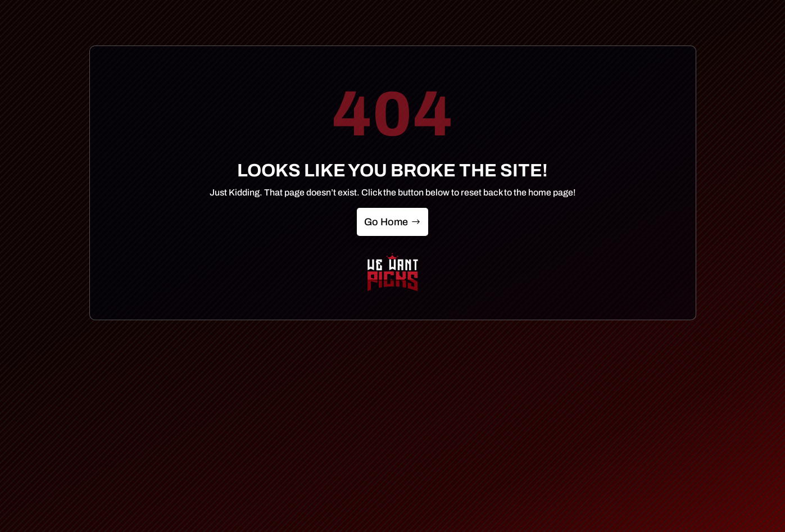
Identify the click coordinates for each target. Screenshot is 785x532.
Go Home (386, 222)
